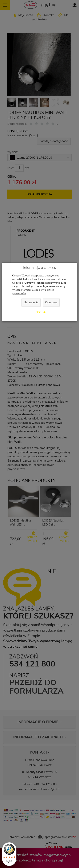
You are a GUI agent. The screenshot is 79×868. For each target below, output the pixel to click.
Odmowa (51, 303)
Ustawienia (31, 303)
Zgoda (41, 312)
